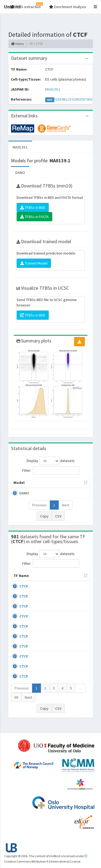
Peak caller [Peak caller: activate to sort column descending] (45, 483)
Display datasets (51, 461)
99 (16, 703)
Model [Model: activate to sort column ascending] (19, 483)
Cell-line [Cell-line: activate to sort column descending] (43, 581)
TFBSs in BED (33, 207)
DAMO (20, 173)
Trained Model (34, 263)
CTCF (24, 592)
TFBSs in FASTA (34, 217)
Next (66, 505)
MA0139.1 (53, 89)
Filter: (51, 470)
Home (17, 44)
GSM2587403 (82, 99)
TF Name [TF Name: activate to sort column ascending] (18, 578)
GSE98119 (63, 99)
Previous (39, 505)
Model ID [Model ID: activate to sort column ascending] (73, 483)
